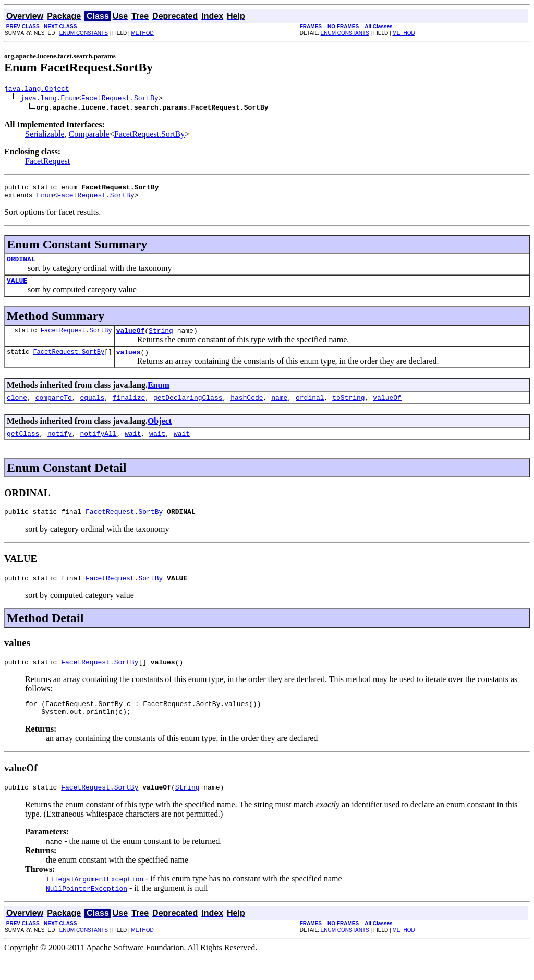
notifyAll (98, 447)
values (129, 363)
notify (60, 447)
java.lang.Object (37, 90)
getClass (23, 447)
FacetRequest (47, 163)
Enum (45, 199)
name (279, 410)
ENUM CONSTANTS (84, 33)
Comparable (89, 135)
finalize (129, 410)
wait (133, 447)
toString (348, 410)
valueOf (131, 340)
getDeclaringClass (188, 410)
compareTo (54, 410)
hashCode (247, 410)
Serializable (45, 135)
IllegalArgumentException (95, 902)
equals (92, 410)
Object (160, 433)
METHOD (142, 33)
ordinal (310, 410)
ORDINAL (21, 265)
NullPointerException (87, 912)
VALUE (17, 288)
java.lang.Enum (49, 99)
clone (17, 410)
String (161, 340)
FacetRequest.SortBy (120, 99)
